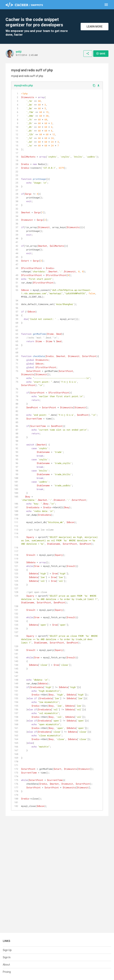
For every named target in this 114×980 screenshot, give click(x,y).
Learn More (95, 27)
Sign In (7, 957)
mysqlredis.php (23, 85)
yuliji (19, 52)
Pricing (7, 972)
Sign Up (7, 950)
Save (101, 53)
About (6, 965)
